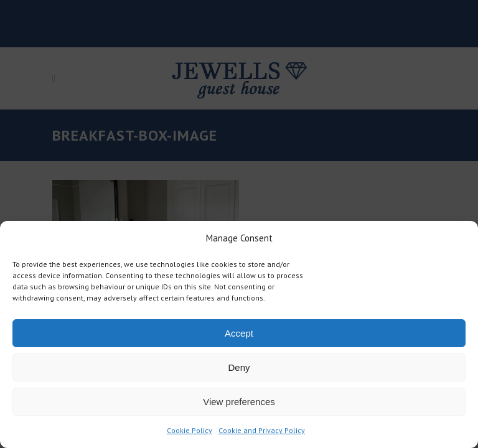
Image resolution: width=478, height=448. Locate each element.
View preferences (239, 402)
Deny (239, 367)
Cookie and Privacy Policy (262, 430)
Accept (239, 333)
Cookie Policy (190, 430)
